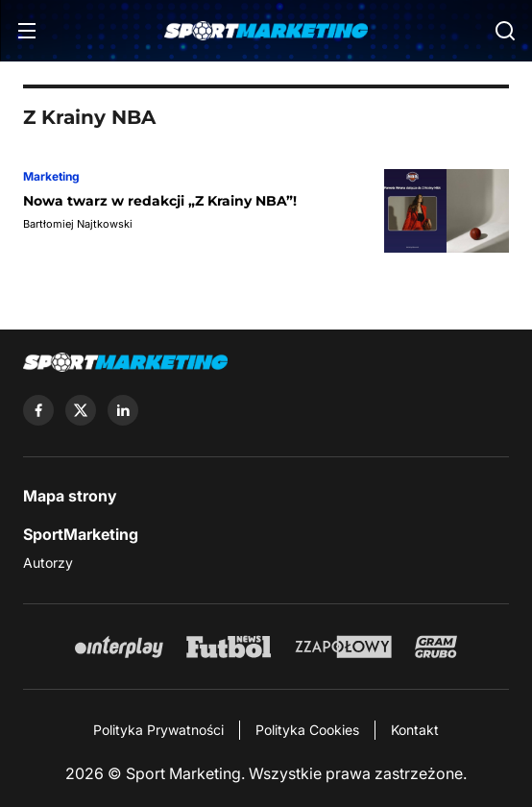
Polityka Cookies (307, 730)
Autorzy (48, 562)
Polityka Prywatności (158, 730)
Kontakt (415, 730)
